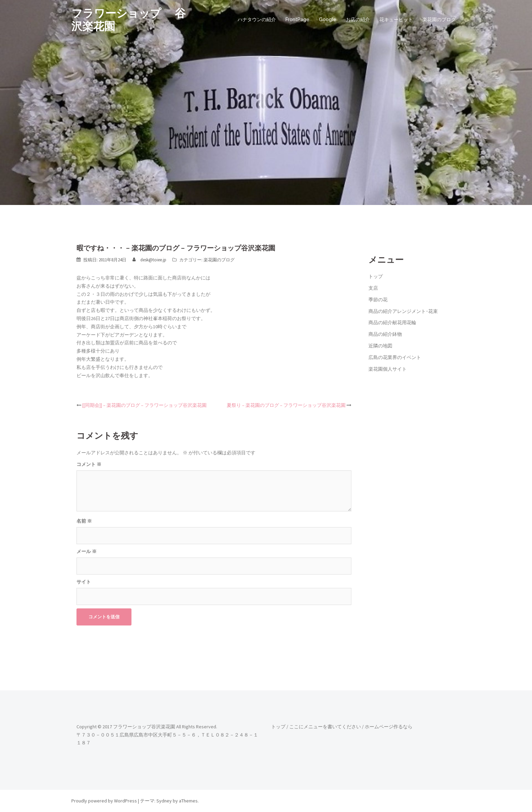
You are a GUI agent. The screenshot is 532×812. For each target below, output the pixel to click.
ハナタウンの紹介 (257, 19)
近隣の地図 (380, 346)
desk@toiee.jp (153, 260)
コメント (89, 464)
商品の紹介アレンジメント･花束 (403, 311)
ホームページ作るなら (389, 727)
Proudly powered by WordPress (104, 801)
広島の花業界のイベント (395, 357)
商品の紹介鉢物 (385, 334)
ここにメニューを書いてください (325, 727)
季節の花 (378, 300)
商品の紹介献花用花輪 (392, 322)
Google (328, 19)
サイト (84, 582)
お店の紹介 (358, 19)
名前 (84, 521)
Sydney (164, 801)
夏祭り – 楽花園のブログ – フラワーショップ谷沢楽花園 (286, 405)
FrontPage (297, 19)
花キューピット (396, 19)
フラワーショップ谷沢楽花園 (144, 727)
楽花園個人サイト (388, 369)
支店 (373, 288)
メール (87, 551)
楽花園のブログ (439, 19)
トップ (376, 276)
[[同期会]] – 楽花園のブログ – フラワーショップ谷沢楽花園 (144, 405)
